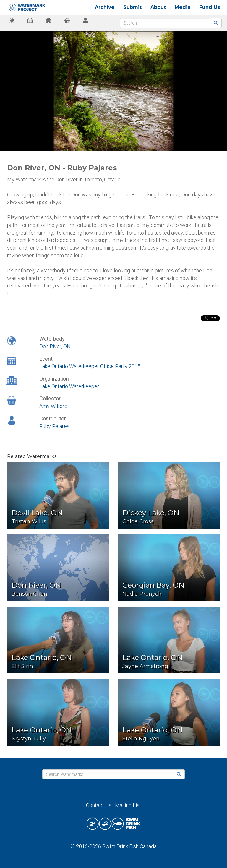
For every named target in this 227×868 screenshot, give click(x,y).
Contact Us (99, 805)
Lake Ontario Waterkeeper (69, 386)
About (158, 7)
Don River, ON (55, 346)
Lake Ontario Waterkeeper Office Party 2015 (90, 366)
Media (183, 7)
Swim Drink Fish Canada (129, 846)
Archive (105, 7)
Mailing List (128, 805)
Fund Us (210, 7)
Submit (132, 7)
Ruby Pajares (54, 426)
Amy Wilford (53, 406)
